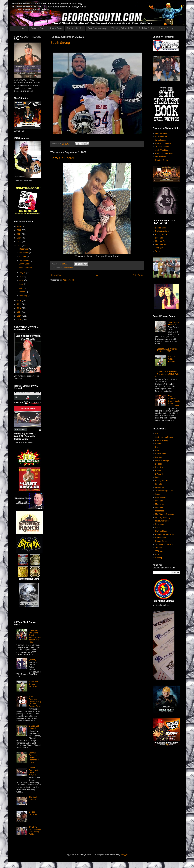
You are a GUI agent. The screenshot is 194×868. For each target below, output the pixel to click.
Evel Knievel (161, 467)
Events (158, 471)
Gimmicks (160, 487)
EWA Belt (159, 474)
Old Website (161, 157)
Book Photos (161, 228)
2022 (20, 242)
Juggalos (159, 494)
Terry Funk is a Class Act (173, 323)
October (23, 257)
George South (161, 133)
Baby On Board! (62, 158)
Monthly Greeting (163, 241)
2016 (20, 316)
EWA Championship (97, 28)
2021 (20, 246)
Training (159, 251)
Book (157, 450)
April (22, 288)
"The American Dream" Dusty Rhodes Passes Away (35, 701)
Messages (160, 511)
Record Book (56, 28)
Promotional (160, 538)
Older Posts (138, 275)
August (23, 272)
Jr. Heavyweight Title (164, 491)
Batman (159, 444)
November (24, 253)
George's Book (38, 28)
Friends (158, 484)
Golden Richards (33, 813)
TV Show (159, 248)
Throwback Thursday (164, 544)
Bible (157, 447)
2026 (20, 226)
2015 (20, 320)
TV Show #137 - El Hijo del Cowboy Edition (35, 830)
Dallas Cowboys (162, 231)
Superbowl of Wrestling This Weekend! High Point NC (167, 374)
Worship (159, 558)
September (24, 260)
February (24, 296)
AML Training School (164, 437)
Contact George (166, 28)
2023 (20, 238)
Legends (159, 238)
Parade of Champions (165, 534)
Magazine (159, 504)
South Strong (60, 43)
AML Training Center (164, 153)
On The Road (161, 244)
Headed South (161, 160)
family (158, 477)
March (22, 292)
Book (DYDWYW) (163, 143)
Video (158, 554)
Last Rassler (161, 497)
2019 (20, 304)
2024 (20, 234)
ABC (157, 434)
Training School (162, 147)
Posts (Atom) (68, 280)
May (22, 284)
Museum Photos (162, 521)
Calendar (159, 457)
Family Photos (67, 268)
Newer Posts (57, 275)
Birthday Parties (147, 28)
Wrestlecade (161, 140)
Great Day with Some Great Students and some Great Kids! (35, 636)
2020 (20, 300)
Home (23, 28)
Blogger (124, 854)
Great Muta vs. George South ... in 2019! (167, 350)
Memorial (159, 507)
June (22, 280)
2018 (20, 308)
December (24, 249)
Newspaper (160, 524)
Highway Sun (161, 137)
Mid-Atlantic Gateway (165, 514)
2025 (20, 230)
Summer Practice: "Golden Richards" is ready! (34, 757)
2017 (20, 312)
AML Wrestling (162, 150)
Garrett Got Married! (34, 727)
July (21, 276)
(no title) (33, 660)
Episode (159, 464)
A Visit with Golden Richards (34, 684)
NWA (157, 527)
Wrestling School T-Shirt (123, 28)
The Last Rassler (75, 28)
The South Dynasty (33, 798)
